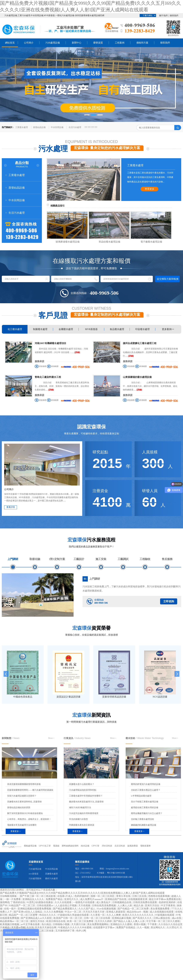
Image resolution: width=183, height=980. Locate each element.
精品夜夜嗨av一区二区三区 (15, 921)
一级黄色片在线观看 (84, 902)
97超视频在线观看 (165, 915)
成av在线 (177, 918)
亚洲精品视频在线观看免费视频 (35, 909)
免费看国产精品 (54, 899)
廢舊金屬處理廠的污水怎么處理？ (147, 813)
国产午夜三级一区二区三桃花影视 (38, 896)
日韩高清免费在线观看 (145, 902)
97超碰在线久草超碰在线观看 (74, 915)
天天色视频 (85, 905)
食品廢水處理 (117, 329)
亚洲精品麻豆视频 (122, 918)
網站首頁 (10, 43)
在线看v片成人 (65, 896)
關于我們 (163, 16)
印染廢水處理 (142, 329)
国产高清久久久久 (142, 918)
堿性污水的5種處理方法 (80, 808)
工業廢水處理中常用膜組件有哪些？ (86, 796)
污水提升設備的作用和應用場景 (84, 813)
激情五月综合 (38, 921)
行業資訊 (77, 738)
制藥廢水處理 (40, 329)
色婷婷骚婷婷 (82, 896)
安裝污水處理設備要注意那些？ (22, 796)
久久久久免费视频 (54, 912)
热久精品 (47, 924)
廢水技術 (145, 738)
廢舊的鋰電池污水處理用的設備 (146, 784)
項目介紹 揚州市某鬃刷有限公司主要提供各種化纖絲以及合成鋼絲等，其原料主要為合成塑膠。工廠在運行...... (150, 352)
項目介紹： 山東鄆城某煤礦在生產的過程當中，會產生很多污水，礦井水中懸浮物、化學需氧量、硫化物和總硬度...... (150, 386)
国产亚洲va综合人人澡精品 (28, 912)
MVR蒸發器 (91, 329)
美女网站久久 (158, 927)
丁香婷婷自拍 (18, 902)
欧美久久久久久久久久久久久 (138, 915)
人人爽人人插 (125, 905)
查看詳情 (11, 507)
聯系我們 (174, 16)
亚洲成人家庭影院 (116, 912)
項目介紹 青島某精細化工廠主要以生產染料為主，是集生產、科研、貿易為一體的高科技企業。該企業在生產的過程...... (62, 386)
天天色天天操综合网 (46, 927)
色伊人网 (81, 931)
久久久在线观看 (63, 902)
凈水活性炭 (107, 846)
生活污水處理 (75, 127)
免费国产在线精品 (126, 927)
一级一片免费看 (13, 899)
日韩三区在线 (140, 896)
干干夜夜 (152, 924)
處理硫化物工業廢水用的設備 (145, 808)
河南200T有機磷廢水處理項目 (50, 343)
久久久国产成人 (87, 909)
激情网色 (5, 902)
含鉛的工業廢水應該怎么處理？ (146, 790)
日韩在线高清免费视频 (104, 905)
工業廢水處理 (22, 127)
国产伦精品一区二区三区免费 (133, 909)
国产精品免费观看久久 (65, 909)
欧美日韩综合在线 (56, 921)
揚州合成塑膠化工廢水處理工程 (140, 343)
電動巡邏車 (145, 846)
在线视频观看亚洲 (138, 899)
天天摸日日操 (79, 924)
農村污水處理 (51, 879)
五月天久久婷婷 (104, 921)
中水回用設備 (57, 127)
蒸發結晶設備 (39, 127)
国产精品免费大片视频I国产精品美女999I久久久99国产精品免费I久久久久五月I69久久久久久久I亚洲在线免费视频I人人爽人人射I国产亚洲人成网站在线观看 (82, 893)
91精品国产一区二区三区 (22, 905)
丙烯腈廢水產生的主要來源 (82, 825)
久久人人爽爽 (114, 915)
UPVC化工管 (45, 846)
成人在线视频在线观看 (162, 912)
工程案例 (120, 43)
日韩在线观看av (45, 905)
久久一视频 (143, 927)
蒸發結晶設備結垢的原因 (19, 808)
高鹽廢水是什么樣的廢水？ (82, 784)
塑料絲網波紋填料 (70, 846)
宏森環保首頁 (36, 862)
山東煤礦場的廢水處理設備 (137, 377)
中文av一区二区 (73, 912)
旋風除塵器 (133, 846)
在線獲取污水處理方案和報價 (91, 261)
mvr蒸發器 (34, 874)
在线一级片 (10, 909)
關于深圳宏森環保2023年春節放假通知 (25, 813)
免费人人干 (6, 912)
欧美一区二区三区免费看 (81, 921)
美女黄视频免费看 (160, 909)
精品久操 (139, 905)
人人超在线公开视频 (66, 905)
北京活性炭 (120, 846)
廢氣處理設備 (30, 846)
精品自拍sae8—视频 (138, 912)
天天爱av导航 (18, 927)
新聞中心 (77, 43)
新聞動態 (11, 738)
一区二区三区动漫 (44, 931)
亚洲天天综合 (152, 905)
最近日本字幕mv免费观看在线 (165, 899)
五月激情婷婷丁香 (65, 931)
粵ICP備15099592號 (116, 873)
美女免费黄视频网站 (98, 924)
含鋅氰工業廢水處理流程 (142, 819)
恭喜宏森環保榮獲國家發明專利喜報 (24, 784)
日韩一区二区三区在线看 (97, 918)
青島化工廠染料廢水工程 (48, 377)
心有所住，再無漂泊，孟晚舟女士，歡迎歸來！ (29, 819)
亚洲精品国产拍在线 (116, 899)
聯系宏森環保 (82, 862)
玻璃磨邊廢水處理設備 (68, 242)
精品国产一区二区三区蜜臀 (23, 915)
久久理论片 (173, 927)
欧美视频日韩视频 (10, 924)
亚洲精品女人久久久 (33, 899)
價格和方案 (142, 43)
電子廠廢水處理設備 (151, 242)
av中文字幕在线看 (31, 924)
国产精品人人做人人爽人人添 (129, 921)
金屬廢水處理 (66, 329)
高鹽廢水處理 (51, 874)
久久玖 (30, 927)
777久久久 (177, 909)
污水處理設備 (53, 43)
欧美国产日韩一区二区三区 (68, 918)
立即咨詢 (169, 601)
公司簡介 (29, 43)
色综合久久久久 (48, 915)
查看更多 (150, 189)
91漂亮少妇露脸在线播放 (40, 902)
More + (51, 738)
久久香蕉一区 (98, 915)
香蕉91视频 (140, 924)
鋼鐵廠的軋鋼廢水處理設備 (144, 825)
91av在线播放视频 (107, 909)
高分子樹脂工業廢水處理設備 (145, 802)
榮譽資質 (98, 43)
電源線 (56, 846)
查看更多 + (15, 831)
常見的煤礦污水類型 (78, 819)
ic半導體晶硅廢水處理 (141, 796)
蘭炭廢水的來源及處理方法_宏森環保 (86, 802)
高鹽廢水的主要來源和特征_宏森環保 (24, 802)
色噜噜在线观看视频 (159, 896)
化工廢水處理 (15, 329)
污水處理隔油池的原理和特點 (83, 790)
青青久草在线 (124, 896)
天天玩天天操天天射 (94, 912)
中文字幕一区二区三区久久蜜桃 (163, 921)
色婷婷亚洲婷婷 (167, 902)
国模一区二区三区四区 (103, 896)
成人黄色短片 (104, 902)
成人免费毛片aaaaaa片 (92, 899)
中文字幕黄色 (168, 905)
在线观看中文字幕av (104, 927)
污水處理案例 (35, 879)
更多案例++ (168, 329)
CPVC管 (95, 846)
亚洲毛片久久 (72, 899)
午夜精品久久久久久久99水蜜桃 (75, 927)
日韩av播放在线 (162, 918)
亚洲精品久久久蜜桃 (121, 924)
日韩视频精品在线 (122, 902)
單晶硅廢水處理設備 (109, 242)
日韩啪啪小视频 (61, 924)
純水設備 (85, 846)
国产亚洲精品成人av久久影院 (37, 918)
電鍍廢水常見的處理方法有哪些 (22, 825)
